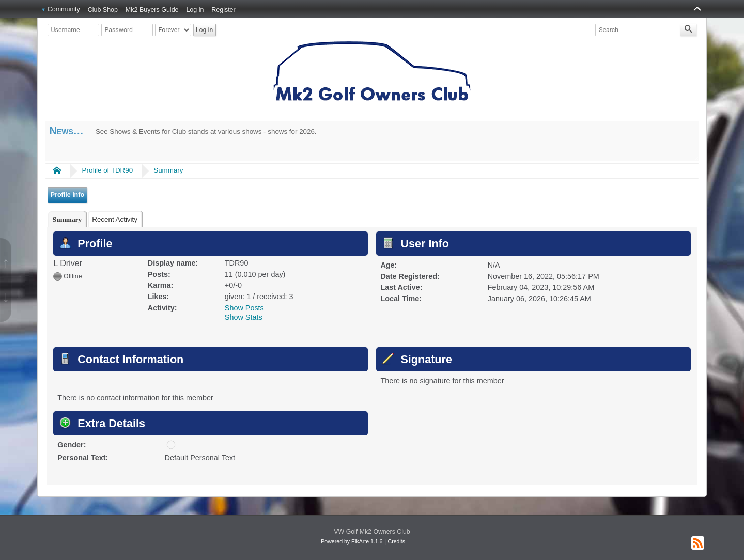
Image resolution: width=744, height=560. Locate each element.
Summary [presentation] (67, 219)
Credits (397, 541)
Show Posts (244, 308)
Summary (168, 170)
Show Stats (244, 317)
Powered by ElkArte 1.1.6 (352, 541)
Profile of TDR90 (108, 170)
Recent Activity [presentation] (115, 219)
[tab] (67, 219)
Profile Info (67, 195)
